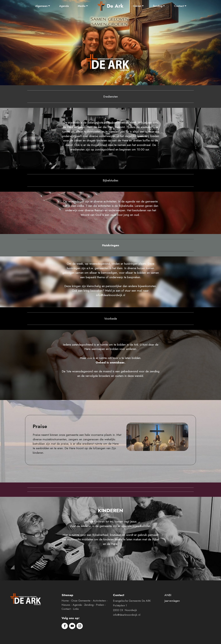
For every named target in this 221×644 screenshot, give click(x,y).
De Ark (115, 6)
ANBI (168, 595)
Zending (158, 6)
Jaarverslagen (172, 601)
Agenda (64, 6)
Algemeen (41, 6)
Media (82, 6)
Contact (179, 6)
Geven (137, 6)
